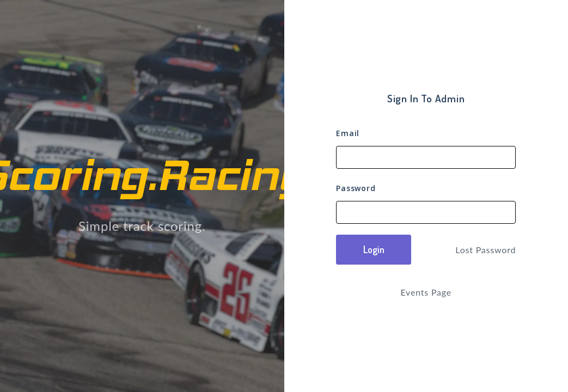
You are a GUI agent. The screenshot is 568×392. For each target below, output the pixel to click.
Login (374, 249)
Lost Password (485, 250)
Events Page (426, 292)
